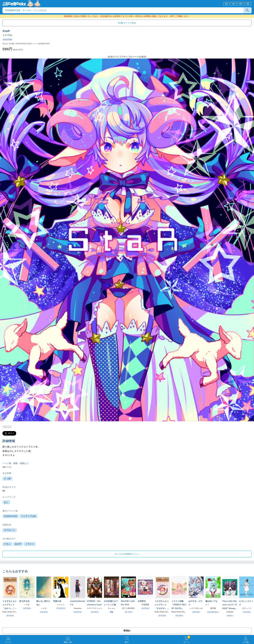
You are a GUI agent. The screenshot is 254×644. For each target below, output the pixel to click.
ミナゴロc (7, 35)
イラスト (30, 544)
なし (6, 502)
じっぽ (7, 479)
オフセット (10, 530)
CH (234, 4)
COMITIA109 (11, 516)
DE (248, 4)
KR (241, 4)
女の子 (18, 544)
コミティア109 (29, 516)
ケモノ (7, 544)
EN (226, 4)
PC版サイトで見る (127, 23)
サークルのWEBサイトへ (127, 554)
